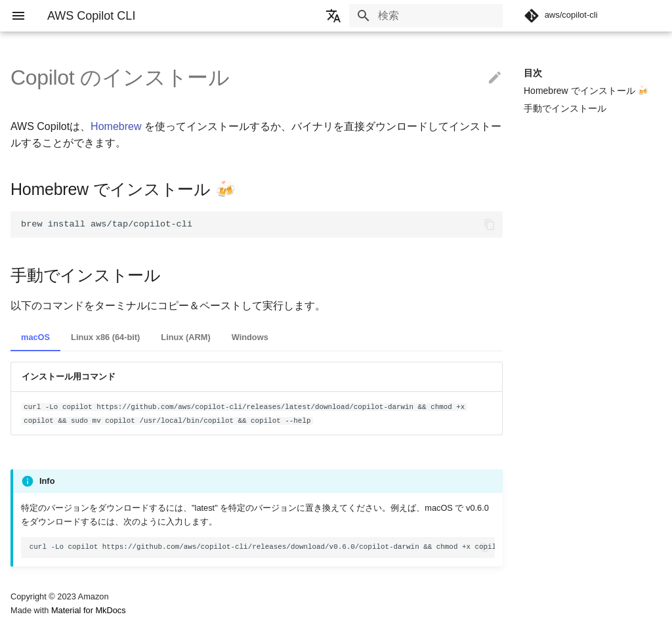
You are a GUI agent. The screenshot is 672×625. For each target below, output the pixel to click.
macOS (35, 337)
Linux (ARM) (185, 337)
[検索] (426, 16)
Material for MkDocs (89, 610)
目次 (533, 73)
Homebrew (116, 126)
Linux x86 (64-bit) (105, 337)
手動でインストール (565, 108)
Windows (250, 337)
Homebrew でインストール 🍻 (586, 91)
